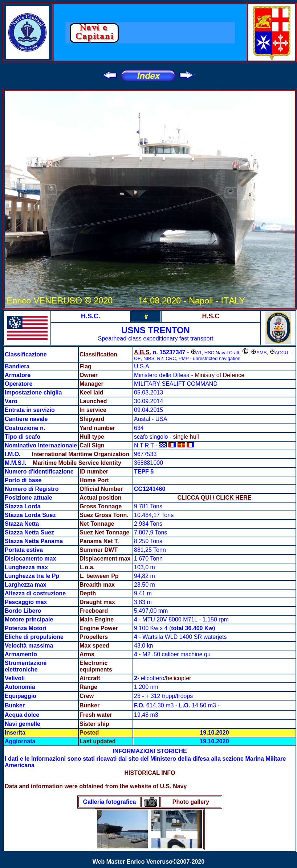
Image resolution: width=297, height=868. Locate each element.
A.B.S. (143, 352)
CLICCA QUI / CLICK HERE (215, 498)
